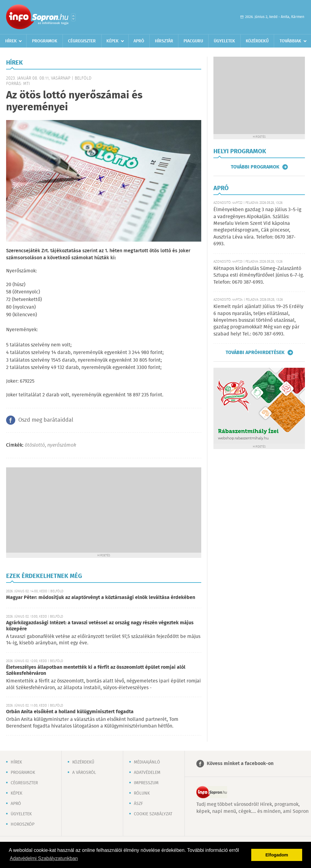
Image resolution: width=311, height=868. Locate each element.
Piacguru (193, 41)
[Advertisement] (104, 510)
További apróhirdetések (255, 353)
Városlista (73, 17)
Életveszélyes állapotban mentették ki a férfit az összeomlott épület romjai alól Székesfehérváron (96, 670)
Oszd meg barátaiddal (46, 420)
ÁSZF (138, 804)
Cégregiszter (82, 41)
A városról (84, 773)
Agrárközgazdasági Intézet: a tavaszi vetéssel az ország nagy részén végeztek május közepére (100, 626)
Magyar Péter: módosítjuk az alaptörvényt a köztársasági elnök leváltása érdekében (101, 598)
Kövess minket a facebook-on (240, 764)
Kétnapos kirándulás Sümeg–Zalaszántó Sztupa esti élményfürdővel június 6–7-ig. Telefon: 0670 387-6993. (259, 275)
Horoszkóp (23, 824)
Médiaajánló (147, 762)
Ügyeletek (224, 41)
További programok (255, 167)
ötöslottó (35, 445)
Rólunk (142, 793)
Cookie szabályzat (153, 814)
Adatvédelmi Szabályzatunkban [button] (44, 858)
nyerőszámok (62, 445)
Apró (139, 41)
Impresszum (146, 783)
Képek (113, 41)
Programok (45, 41)
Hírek (11, 41)
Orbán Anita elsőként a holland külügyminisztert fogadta (70, 712)
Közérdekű (257, 41)
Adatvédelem (147, 773)
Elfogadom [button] (277, 855)
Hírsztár (164, 41)
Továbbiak (290, 41)
